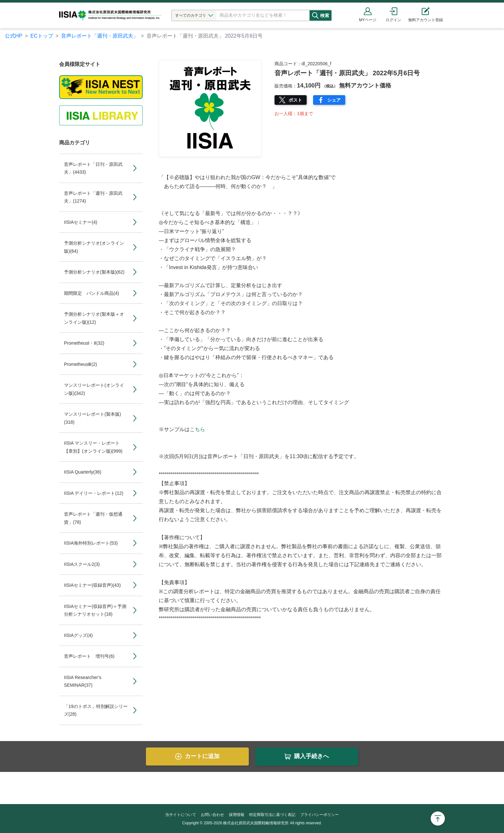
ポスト (295, 100)
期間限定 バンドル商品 (91, 293)
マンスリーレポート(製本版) (92, 418)
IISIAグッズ (78, 635)
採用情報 (237, 815)
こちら (197, 429)
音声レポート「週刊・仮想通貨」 (93, 518)
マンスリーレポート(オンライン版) (94, 389)
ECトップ (42, 36)
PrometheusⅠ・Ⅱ (84, 343)
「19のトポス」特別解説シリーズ (96, 710)
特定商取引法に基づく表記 (272, 815)
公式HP (14, 36)
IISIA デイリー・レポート (94, 493)
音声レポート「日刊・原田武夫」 (93, 168)
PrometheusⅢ (81, 364)
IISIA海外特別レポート (91, 543)
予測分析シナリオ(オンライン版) (94, 247)
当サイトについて (181, 815)
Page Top (438, 819)
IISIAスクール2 (82, 564)
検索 (328, 15)
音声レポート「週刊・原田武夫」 (100, 36)
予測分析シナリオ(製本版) (94, 272)
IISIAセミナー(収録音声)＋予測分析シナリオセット (95, 610)
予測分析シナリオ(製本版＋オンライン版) (94, 318)
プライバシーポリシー (319, 815)
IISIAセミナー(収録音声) (92, 585)
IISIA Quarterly (83, 472)
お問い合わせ (212, 815)
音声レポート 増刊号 (89, 656)
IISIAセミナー (81, 222)
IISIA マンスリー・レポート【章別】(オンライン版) (93, 447)
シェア (334, 100)
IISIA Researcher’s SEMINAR (83, 681)
